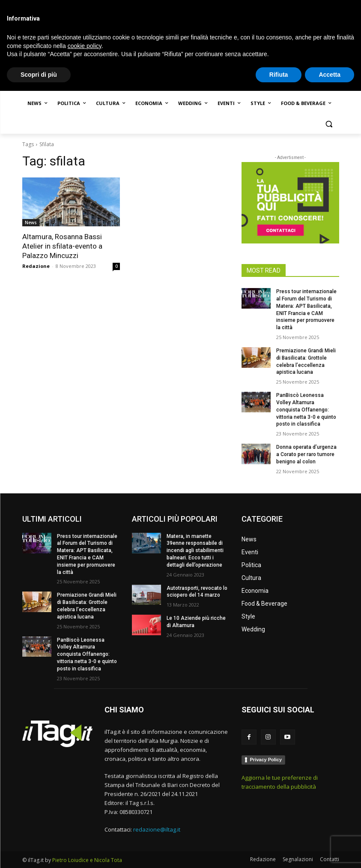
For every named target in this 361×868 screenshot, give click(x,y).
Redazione (36, 266)
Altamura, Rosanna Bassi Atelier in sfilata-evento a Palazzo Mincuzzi (62, 246)
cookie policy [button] (85, 823)
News (31, 222)
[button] (329, 124)
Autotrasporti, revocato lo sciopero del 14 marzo (197, 592)
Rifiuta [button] (279, 851)
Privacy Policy (266, 760)
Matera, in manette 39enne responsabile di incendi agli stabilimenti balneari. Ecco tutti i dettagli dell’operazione (195, 551)
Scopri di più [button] (39, 851)
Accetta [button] (330, 851)
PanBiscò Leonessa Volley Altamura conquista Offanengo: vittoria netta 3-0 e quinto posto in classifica (306, 410)
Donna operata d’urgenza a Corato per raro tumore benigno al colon (306, 454)
